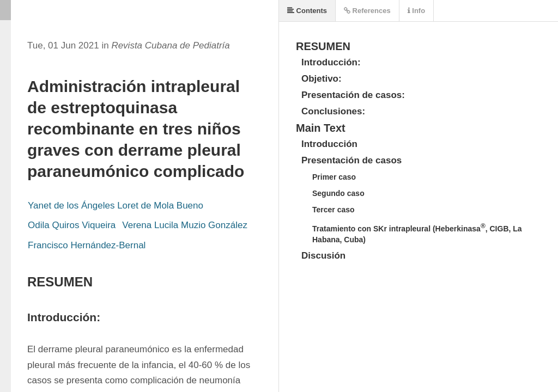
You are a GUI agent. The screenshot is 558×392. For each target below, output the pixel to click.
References (367, 11)
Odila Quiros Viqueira (72, 225)
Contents (307, 11)
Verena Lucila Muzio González (185, 225)
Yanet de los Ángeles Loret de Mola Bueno (116, 206)
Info (416, 11)
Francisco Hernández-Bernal (87, 245)
